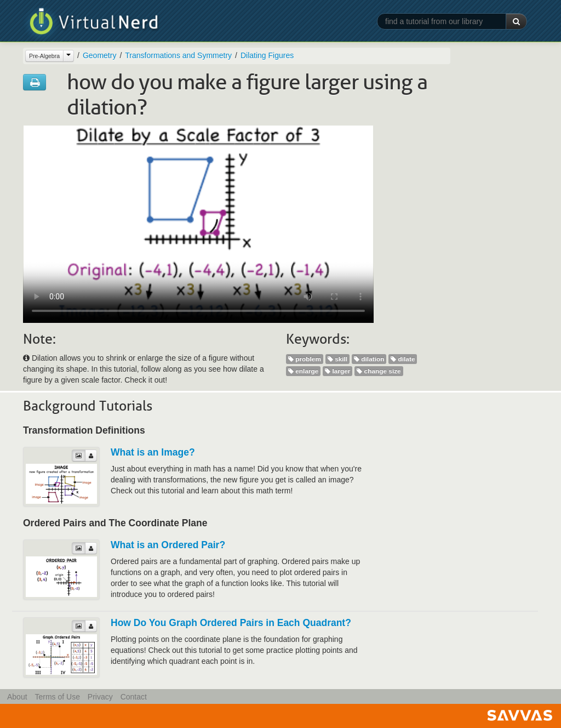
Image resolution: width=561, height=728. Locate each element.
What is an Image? (153, 452)
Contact (134, 697)
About (17, 697)
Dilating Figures (267, 55)
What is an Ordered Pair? (168, 545)
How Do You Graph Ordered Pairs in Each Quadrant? (231, 623)
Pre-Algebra (44, 56)
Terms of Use (57, 697)
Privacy (100, 697)
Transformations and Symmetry (178, 55)
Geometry (99, 55)
